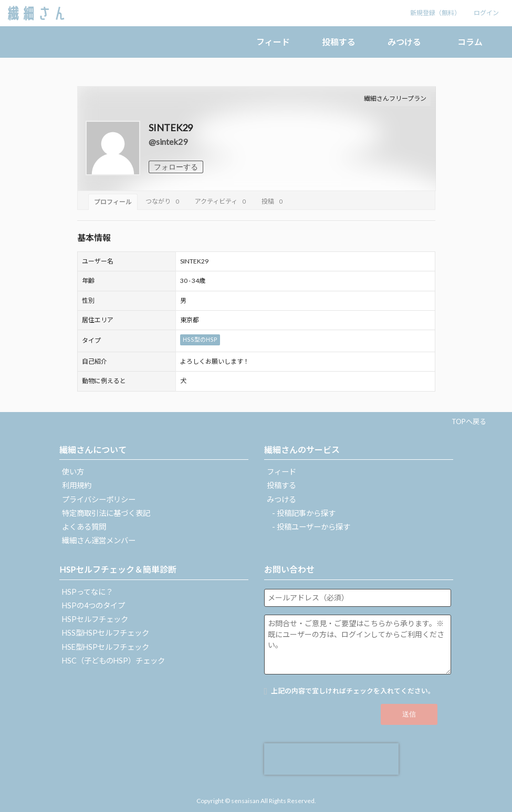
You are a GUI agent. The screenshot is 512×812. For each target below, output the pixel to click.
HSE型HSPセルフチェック (106, 647)
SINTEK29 (171, 128)
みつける (404, 42)
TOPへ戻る (469, 421)
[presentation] (331, 759)
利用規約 (77, 485)
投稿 (273, 201)
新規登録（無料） (435, 13)
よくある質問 (84, 527)
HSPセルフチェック (95, 619)
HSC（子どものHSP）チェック (113, 661)
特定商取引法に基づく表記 (106, 513)
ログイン (486, 13)
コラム (470, 42)
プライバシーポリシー (99, 499)
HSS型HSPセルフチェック (106, 633)
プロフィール (113, 202)
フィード (273, 42)
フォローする (176, 167)
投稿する (339, 42)
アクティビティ (222, 201)
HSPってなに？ (87, 592)
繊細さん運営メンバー (99, 540)
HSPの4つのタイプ (93, 605)
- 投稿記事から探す (304, 513)
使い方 (73, 472)
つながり (164, 201)
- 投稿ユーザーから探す (311, 527)
